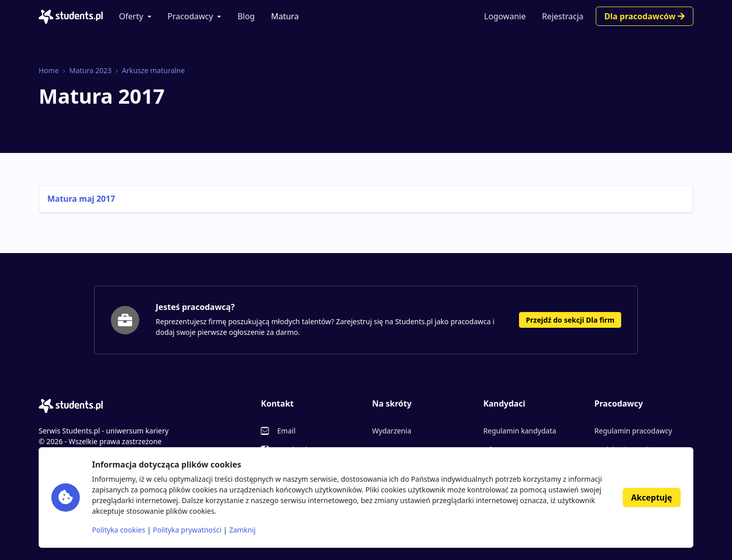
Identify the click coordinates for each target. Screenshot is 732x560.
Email (286, 431)
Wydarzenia (392, 431)
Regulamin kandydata (520, 431)
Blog (246, 16)
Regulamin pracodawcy (633, 431)
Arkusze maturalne (154, 70)
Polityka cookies (119, 530)
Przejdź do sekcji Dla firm (570, 320)
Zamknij (242, 530)
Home (49, 70)
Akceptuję (652, 497)
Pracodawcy (191, 16)
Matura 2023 (90, 70)
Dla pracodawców (645, 16)
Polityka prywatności (187, 530)
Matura (285, 16)
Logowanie (505, 16)
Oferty (131, 16)
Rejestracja (563, 16)
